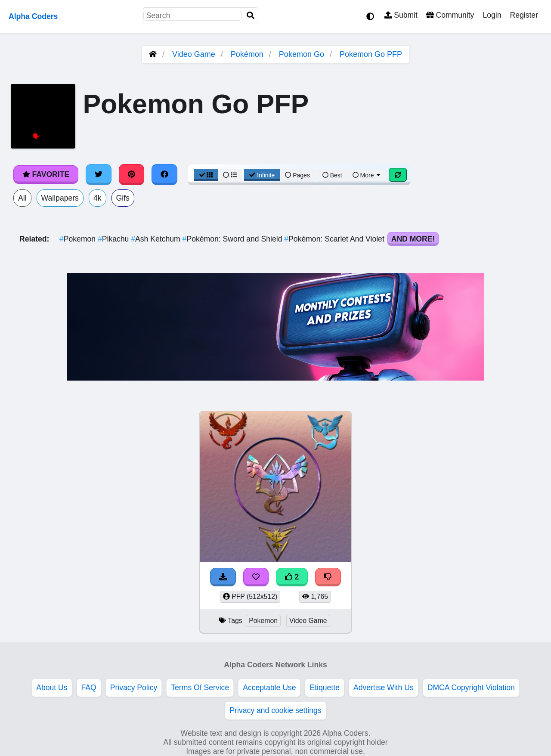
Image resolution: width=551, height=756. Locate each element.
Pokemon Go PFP (371, 54)
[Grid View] (206, 175)
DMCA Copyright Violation (471, 688)
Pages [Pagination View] (297, 175)
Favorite (46, 174)
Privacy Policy (134, 688)
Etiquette (324, 688)
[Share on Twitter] (99, 174)
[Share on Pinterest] (132, 174)
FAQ (89, 688)
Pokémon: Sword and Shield (234, 239)
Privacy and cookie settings (275, 710)
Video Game (194, 54)
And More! (413, 239)
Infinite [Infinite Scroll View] (262, 175)
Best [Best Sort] (332, 175)
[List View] (230, 175)
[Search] (251, 16)
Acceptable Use (269, 688)
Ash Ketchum (156, 239)
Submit (401, 15)
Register (524, 15)
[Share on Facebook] (164, 174)
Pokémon (247, 54)
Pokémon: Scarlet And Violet (335, 239)
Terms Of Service (200, 688)
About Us (52, 688)
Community (450, 15)
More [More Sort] (367, 175)
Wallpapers (60, 198)
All (22, 198)
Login (492, 15)
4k (98, 198)
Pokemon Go (302, 54)
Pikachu (114, 239)
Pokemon (79, 239)
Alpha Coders (33, 16)
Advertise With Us (384, 688)
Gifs (123, 198)
